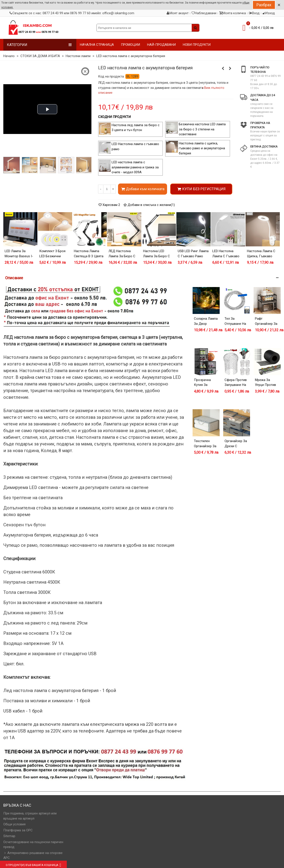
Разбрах (264, 5)
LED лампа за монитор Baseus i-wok (19, 256)
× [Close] (279, 5)
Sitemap (9, 836)
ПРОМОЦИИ (130, 45)
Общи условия (14, 824)
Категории (39, 45)
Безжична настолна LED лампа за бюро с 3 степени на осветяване (202, 129)
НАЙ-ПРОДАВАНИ (161, 45)
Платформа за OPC (18, 830)
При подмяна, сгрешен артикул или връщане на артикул (30, 816)
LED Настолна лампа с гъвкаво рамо (226, 256)
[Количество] (107, 189)
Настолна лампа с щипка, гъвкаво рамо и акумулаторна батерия (202, 148)
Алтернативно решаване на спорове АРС (33, 855)
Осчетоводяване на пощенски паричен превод (33, 845)
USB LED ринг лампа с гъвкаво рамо (193, 254)
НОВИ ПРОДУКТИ (197, 45)
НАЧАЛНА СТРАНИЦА (97, 45)
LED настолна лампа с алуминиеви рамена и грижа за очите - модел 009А (135, 167)
